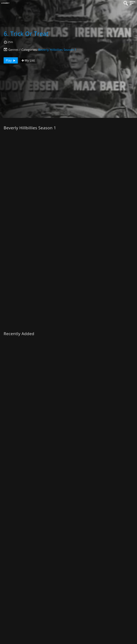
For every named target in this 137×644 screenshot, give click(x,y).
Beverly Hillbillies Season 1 (57, 50)
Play (11, 60)
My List (28, 60)
